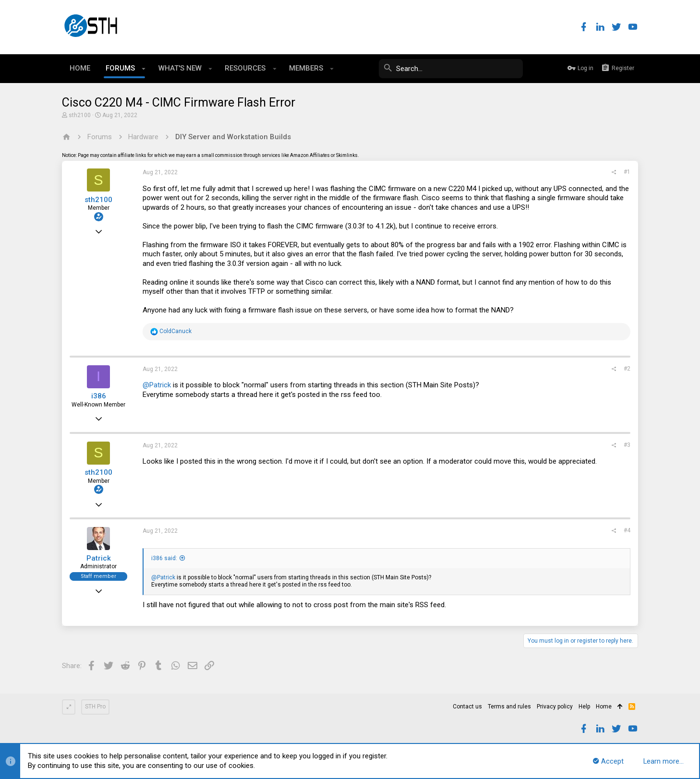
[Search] (451, 69)
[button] (144, 69)
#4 (627, 530)
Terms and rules (509, 707)
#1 (627, 172)
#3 (627, 445)
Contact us (467, 707)
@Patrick (157, 385)
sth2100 (80, 115)
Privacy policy (555, 707)
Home (604, 707)
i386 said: (164, 558)
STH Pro (95, 707)
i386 (99, 396)
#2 (627, 369)
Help (584, 707)
